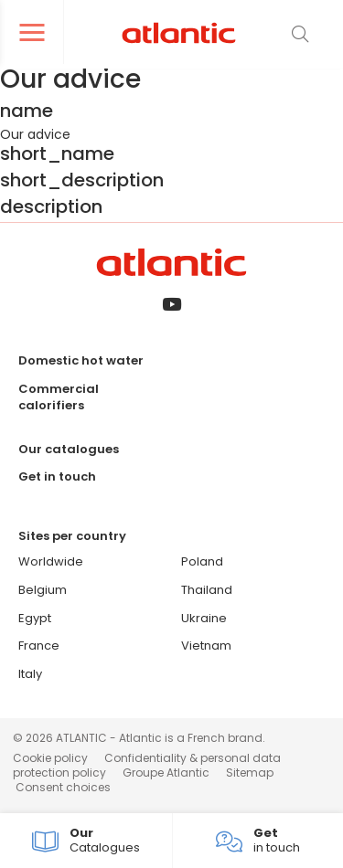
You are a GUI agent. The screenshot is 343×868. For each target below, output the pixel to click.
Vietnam (206, 646)
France (39, 646)
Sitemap (250, 773)
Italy (30, 674)
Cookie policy (50, 758)
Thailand (207, 590)
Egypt (35, 618)
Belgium (43, 590)
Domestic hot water (81, 360)
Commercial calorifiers (59, 397)
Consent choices (63, 787)
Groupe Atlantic (166, 773)
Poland (202, 561)
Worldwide (51, 561)
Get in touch (57, 476)
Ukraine (204, 618)
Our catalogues (69, 449)
